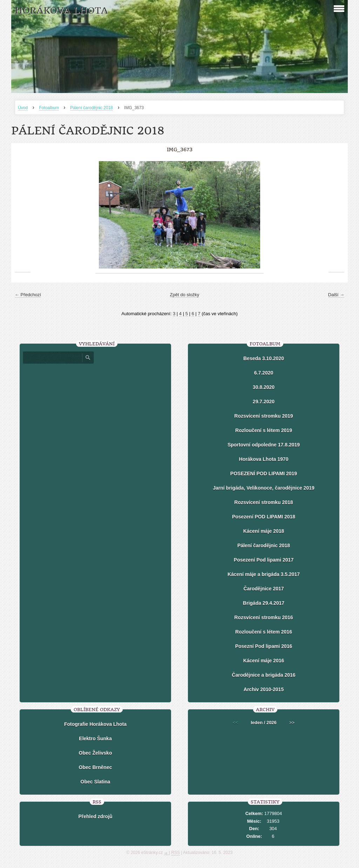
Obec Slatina (96, 782)
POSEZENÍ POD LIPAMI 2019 (264, 473)
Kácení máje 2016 (264, 661)
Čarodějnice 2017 (263, 589)
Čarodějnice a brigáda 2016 (263, 675)
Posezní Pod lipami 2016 (264, 646)
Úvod (23, 108)
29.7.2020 (264, 402)
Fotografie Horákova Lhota (95, 724)
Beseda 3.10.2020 (264, 358)
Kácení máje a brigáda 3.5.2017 (264, 574)
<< (235, 723)
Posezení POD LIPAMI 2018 (264, 517)
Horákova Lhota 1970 (264, 459)
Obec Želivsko (96, 753)
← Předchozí (28, 295)
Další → (336, 295)
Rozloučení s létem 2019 (264, 430)
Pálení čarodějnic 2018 (92, 108)
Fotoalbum (49, 108)
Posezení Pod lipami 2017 (264, 560)
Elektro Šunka (95, 738)
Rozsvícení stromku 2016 (263, 617)
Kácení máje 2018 (264, 531)
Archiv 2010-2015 (264, 689)
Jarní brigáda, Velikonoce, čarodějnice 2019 (263, 488)
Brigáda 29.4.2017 (264, 603)
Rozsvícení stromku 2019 (263, 416)
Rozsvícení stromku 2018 (263, 502)
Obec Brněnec (96, 767)
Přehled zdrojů (95, 816)
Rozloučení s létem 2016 (264, 632)
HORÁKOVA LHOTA (61, 11)
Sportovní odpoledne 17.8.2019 (264, 445)
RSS (175, 853)
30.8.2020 (264, 387)
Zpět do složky (185, 295)
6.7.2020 (264, 373)
